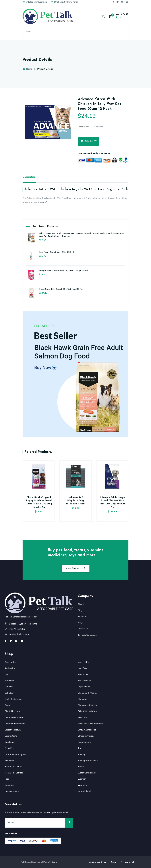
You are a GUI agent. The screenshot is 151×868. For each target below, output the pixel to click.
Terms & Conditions (87, 635)
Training (82, 754)
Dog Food (9, 742)
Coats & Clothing (13, 699)
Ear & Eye (9, 748)
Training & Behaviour (88, 761)
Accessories (10, 662)
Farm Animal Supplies (15, 754)
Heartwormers (12, 791)
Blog (80, 610)
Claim (114, 862)
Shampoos (83, 699)
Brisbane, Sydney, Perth (64, 2)
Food (7, 779)
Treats (81, 767)
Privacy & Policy (129, 862)
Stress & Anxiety (86, 736)
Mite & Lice (83, 674)
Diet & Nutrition (12, 711)
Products (82, 616)
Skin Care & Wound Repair (91, 724)
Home (27, 69)
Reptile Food (84, 687)
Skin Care (82, 717)
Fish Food (9, 761)
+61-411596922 (17, 629)
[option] (48, 122)
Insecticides (83, 662)
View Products (76, 568)
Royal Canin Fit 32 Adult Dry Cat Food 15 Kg (61, 289)
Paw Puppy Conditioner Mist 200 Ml (57, 252)
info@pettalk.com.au (35, 2)
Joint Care (82, 668)
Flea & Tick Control (14, 773)
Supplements (84, 742)
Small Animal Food (87, 730)
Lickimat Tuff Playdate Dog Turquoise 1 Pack (75, 501)
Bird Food (9, 681)
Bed (7, 674)
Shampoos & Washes (88, 705)
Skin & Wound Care (87, 711)
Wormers (82, 785)
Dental (8, 705)
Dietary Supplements (15, 724)
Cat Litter (9, 693)
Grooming (9, 785)
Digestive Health (13, 730)
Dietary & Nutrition (14, 717)
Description (29, 177)
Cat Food (99, 127)
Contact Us (83, 629)
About (81, 604)
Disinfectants (11, 736)
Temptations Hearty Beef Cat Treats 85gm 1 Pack (64, 271)
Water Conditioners (87, 773)
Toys (80, 748)
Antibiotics (10, 668)
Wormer (82, 779)
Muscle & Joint (85, 681)
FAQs (80, 623)
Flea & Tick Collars (14, 767)
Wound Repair (85, 791)
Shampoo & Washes (88, 693)
